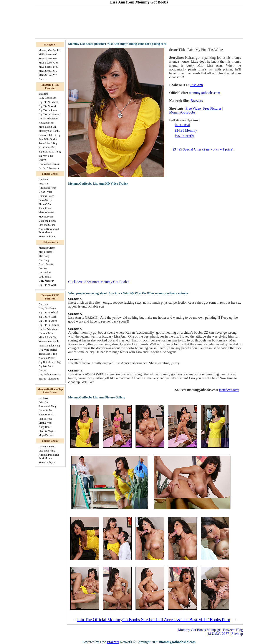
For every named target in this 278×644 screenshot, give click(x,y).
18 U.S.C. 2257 (218, 634)
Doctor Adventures (49, 119)
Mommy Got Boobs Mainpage (199, 630)
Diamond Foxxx (47, 221)
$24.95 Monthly (186, 130)
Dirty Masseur (46, 281)
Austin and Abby (47, 188)
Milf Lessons (46, 252)
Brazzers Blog (233, 630)
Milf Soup (44, 256)
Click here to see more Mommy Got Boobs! (99, 282)
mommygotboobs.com (205, 93)
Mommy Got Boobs (49, 50)
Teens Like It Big (48, 143)
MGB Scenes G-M (48, 63)
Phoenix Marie (46, 212)
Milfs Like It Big (48, 127)
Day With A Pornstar (50, 164)
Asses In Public (47, 147)
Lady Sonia (45, 277)
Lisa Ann (197, 85)
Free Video (193, 108)
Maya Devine (46, 217)
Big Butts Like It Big (50, 152)
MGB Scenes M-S (48, 67)
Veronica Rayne (47, 236)
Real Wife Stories (48, 139)
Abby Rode (45, 208)
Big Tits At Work (48, 106)
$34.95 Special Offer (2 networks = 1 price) (203, 149)
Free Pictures (212, 108)
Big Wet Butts (46, 156)
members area (229, 390)
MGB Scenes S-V (48, 71)
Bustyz (42, 160)
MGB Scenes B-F (48, 59)
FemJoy (43, 268)
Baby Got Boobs (47, 98)
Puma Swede (45, 200)
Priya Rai (44, 184)
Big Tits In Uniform (49, 114)
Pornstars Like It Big (50, 135)
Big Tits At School (48, 102)
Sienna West (45, 204)
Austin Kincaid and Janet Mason (49, 231)
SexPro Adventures (49, 168)
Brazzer (43, 79)
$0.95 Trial (182, 125)
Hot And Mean (46, 123)
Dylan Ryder (45, 192)
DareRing (44, 260)
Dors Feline (45, 273)
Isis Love (43, 179)
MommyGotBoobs (182, 112)
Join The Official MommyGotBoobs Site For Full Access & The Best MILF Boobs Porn (153, 620)
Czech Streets (46, 264)
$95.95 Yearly (184, 136)
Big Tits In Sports (48, 110)
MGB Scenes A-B (48, 54)
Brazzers (43, 94)
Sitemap (237, 634)
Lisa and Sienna (47, 225)
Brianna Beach (46, 196)
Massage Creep (47, 248)
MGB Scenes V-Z (48, 75)
